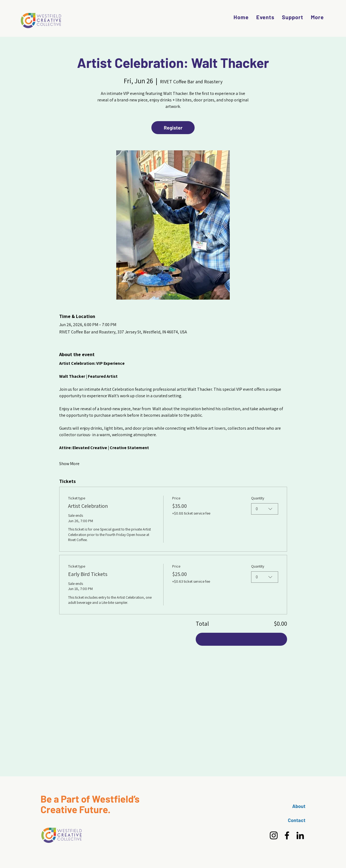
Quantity (258, 498)
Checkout (241, 639)
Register (173, 128)
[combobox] (265, 509)
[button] (317, 17)
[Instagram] (274, 835)
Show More (69, 464)
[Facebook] (287, 835)
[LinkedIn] (300, 835)
